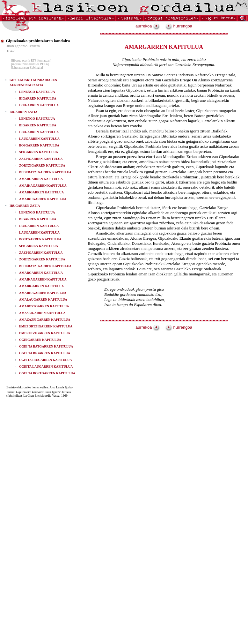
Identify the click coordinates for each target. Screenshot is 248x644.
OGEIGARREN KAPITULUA (40, 340)
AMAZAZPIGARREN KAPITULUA (45, 320)
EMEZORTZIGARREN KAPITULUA (46, 326)
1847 (11, 51)
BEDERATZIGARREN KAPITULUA (45, 172)
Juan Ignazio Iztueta (23, 46)
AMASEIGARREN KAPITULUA (42, 313)
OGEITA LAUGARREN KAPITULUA (46, 367)
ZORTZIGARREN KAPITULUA (42, 165)
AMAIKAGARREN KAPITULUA (43, 186)
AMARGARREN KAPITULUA (41, 179)
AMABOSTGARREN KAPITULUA (44, 306)
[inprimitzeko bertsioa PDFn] (30, 64)
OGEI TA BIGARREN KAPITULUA (45, 353)
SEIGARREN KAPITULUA (39, 152)
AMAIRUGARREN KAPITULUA (43, 199)
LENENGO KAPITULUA (37, 92)
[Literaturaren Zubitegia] (27, 67)
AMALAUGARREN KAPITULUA (43, 300)
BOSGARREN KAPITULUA (39, 145)
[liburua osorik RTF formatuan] (31, 60)
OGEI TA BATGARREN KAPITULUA (46, 346)
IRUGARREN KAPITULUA (39, 105)
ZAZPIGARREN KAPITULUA (41, 159)
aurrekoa (148, 26)
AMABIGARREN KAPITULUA (41, 192)
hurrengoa (179, 26)
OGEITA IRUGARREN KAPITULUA (45, 360)
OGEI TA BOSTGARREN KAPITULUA (47, 373)
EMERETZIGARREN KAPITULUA (45, 333)
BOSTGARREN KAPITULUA (40, 239)
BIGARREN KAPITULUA (38, 98)
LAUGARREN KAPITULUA (39, 139)
